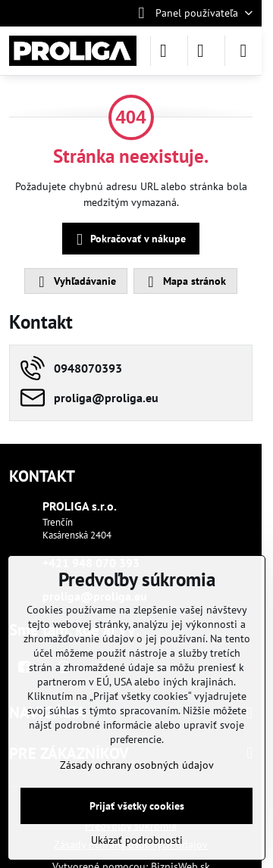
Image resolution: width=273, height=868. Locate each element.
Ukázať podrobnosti (137, 840)
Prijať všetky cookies (137, 806)
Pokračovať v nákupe (129, 240)
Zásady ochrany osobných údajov (137, 765)
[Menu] (243, 51)
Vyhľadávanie (75, 282)
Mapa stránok (185, 282)
